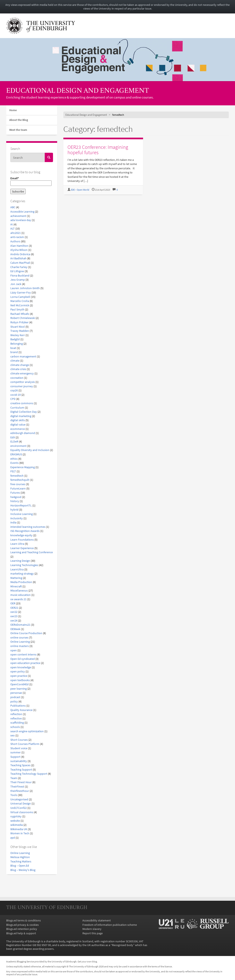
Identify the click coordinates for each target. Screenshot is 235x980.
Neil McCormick (20, 305)
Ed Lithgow (17, 271)
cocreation (17, 378)
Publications (18, 706)
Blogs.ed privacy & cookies (22, 925)
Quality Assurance (21, 710)
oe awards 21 (18, 599)
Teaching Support (21, 770)
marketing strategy (22, 574)
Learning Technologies (24, 565)
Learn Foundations (22, 540)
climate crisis (18, 369)
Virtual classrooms (22, 812)
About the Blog (19, 120)
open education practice (25, 663)
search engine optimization (27, 731)
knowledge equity (21, 535)
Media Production (21, 582)
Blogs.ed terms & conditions (23, 920)
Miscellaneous (19, 590)
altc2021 (16, 233)
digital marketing (21, 416)
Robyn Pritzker (19, 322)
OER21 (14, 608)
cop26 (14, 390)
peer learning (19, 689)
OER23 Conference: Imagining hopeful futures (98, 150)
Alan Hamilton (19, 246)
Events (14, 463)
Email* (31, 181)
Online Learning (20, 642)
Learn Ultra (17, 544)
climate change (20, 365)
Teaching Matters (21, 861)
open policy (18, 671)
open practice (19, 676)
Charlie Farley (19, 267)
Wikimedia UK (19, 829)
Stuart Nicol (18, 327)
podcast (15, 697)
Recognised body (123, 945)
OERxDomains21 (20, 625)
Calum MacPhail (20, 263)
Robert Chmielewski (23, 318)
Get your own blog (87, 962)
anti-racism (17, 237)
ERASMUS (16, 454)
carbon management (23, 356)
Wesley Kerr (18, 335)
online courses (19, 637)
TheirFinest (17, 786)
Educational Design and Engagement (78, 91)
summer (16, 752)
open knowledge (21, 667)
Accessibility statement (97, 920)
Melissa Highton (20, 857)
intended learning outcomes (28, 527)
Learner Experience (22, 548)
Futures (15, 493)
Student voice (19, 748)
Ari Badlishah (18, 258)
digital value (18, 424)
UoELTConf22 (19, 808)
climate (15, 361)
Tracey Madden (20, 331)
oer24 (14, 620)
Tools (14, 795)
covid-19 (16, 395)
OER (13, 603)
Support (15, 757)
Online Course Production (26, 633)
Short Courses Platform (25, 744)
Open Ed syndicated (23, 659)
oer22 (14, 612)
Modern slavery (92, 929)
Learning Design (20, 561)
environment (18, 446)
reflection (16, 714)
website (15, 821)
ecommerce (18, 429)
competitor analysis (23, 382)
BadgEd (15, 339)
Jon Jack (16, 284)
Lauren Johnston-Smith (25, 288)
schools (15, 727)
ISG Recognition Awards (25, 531)
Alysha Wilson (19, 250)
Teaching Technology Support (29, 774)
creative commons (22, 403)
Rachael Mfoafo (20, 314)
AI (12, 224)
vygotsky (16, 816)
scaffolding (17, 723)
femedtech (17, 476)
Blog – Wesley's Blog (23, 870)
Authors (15, 241)
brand (14, 352)
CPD (13, 399)
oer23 (14, 616)
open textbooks (20, 680)
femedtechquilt (20, 480)
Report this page (93, 933)
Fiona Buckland (20, 275)
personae (16, 693)
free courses (18, 484)
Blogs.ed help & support (21, 933)
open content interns (23, 654)
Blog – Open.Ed (20, 866)
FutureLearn (18, 488)
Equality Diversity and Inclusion (30, 450)
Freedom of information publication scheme (110, 925)
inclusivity (17, 518)
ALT (13, 228)
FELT (13, 471)
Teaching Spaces (20, 765)
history (15, 501)
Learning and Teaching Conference (32, 552)
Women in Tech (20, 833)
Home (13, 110)
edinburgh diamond (23, 433)
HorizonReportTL (21, 505)
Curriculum (17, 408)
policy (14, 701)
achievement (18, 216)
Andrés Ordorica (20, 254)
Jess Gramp (18, 280)
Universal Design (21, 803)
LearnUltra (17, 569)
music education (20, 595)
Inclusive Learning (22, 514)
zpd (13, 838)
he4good (16, 497)
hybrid (14, 510)
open (14, 650)
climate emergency (22, 373)
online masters (20, 646)
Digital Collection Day (24, 412)
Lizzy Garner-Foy (21, 292)
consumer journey (22, 386)
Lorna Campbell (20, 297)
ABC (13, 207)
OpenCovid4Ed (19, 684)
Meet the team (18, 130)
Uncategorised (19, 799)
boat (13, 348)
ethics (14, 459)
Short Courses (19, 740)
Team (14, 778)
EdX (13, 437)
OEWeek (15, 629)
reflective (16, 718)
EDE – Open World (80, 190)
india (13, 522)
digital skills (18, 420)
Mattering (16, 578)
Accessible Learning (22, 212)
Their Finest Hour (21, 782)
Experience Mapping (23, 467)
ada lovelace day (21, 220)
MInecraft (16, 586)
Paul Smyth (17, 309)
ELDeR (14, 441)
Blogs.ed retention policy (22, 929)
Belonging (17, 344)
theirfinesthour (20, 791)
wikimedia (17, 825)
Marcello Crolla (20, 301)
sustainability (19, 761)
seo (13, 735)
